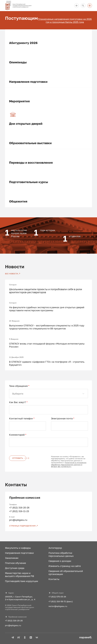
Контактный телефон (22, 418)
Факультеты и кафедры (18, 548)
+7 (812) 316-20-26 (19, 508)
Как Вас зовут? (18, 402)
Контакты (54, 579)
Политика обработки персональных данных (61, 554)
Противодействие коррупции (22, 581)
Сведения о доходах (60, 561)
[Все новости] (13, 274)
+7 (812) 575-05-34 (57, 597)
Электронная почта (63, 418)
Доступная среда (15, 568)
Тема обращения (19, 386)
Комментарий (18, 435)
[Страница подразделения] (49, 526)
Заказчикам (12, 558)
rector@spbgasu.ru (58, 606)
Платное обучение (15, 563)
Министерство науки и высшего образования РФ (20, 575)
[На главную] (20, 6)
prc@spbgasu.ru (18, 520)
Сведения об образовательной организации (66, 573)
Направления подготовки (19, 553)
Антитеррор (55, 548)
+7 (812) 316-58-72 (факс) (61, 601)
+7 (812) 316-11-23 (19, 511)
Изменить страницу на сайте (65, 566)
